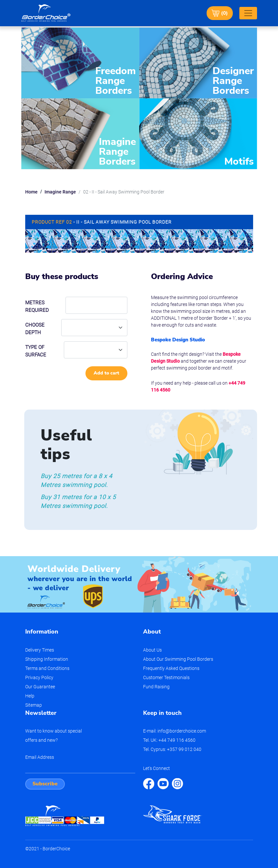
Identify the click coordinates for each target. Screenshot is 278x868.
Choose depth (35, 329)
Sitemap (34, 705)
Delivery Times (40, 650)
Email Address (40, 757)
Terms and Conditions (47, 668)
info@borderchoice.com (182, 731)
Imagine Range (60, 192)
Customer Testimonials (166, 677)
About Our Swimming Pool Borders (178, 659)
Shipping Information (47, 659)
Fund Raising (156, 687)
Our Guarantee (40, 687)
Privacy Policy (39, 677)
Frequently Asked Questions (171, 668)
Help (30, 696)
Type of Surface (36, 351)
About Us (152, 650)
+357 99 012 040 (184, 749)
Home (31, 192)
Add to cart (106, 373)
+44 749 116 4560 (177, 740)
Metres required (37, 306)
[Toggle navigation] (248, 13)
